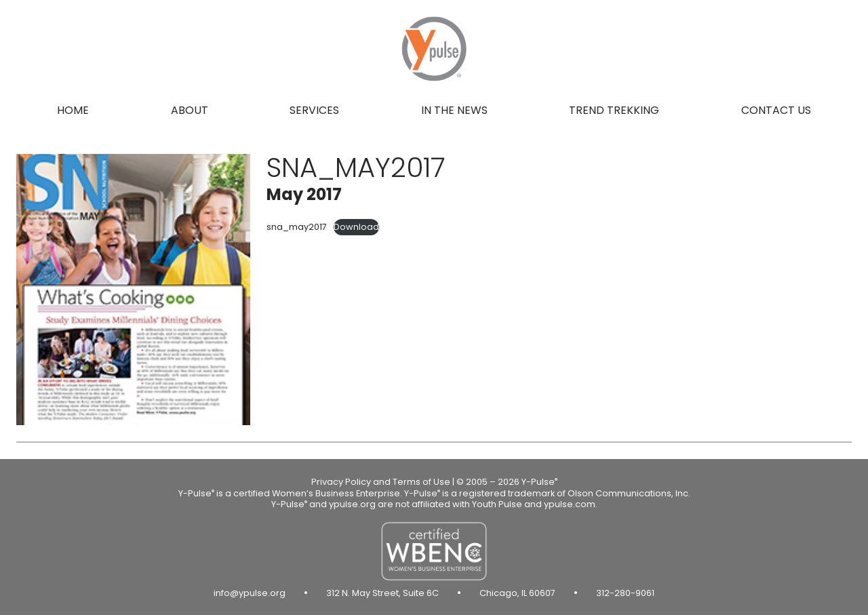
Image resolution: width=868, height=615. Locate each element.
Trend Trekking (614, 110)
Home (73, 110)
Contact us (776, 110)
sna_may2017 (297, 227)
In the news (454, 110)
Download (356, 227)
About (190, 110)
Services (314, 110)
